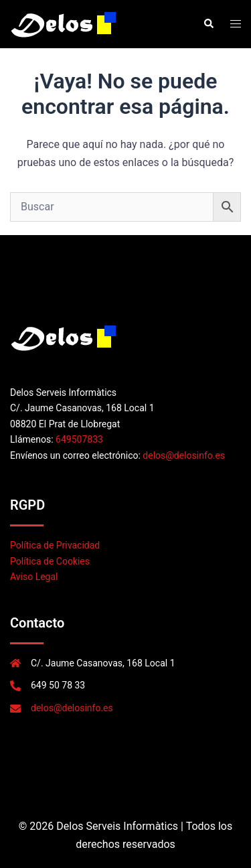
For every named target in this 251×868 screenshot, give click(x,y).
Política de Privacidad (55, 545)
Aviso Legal (34, 577)
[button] (208, 24)
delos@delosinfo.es (184, 455)
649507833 (79, 439)
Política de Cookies (50, 561)
